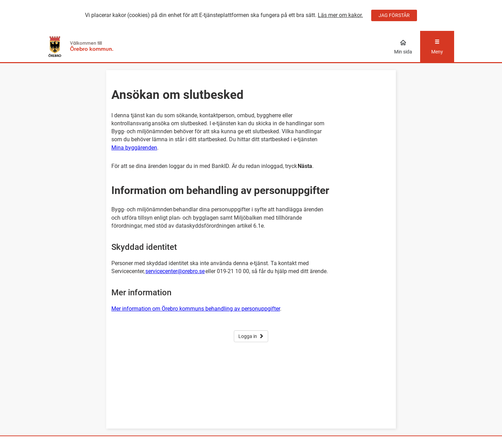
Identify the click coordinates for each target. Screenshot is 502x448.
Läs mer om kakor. (340, 15)
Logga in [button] (251, 336)
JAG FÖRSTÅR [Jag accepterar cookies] (394, 15)
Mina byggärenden (134, 148)
